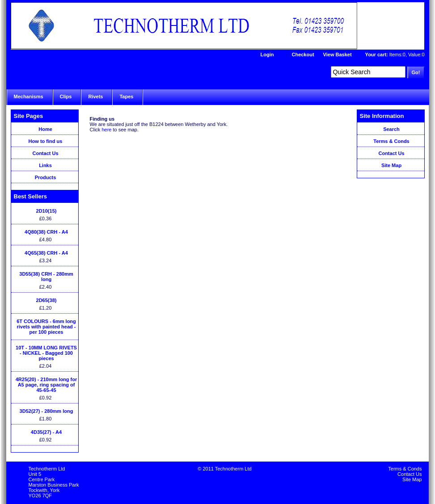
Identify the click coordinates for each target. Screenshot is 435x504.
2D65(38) (46, 300)
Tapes (126, 97)
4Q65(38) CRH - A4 (46, 253)
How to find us (46, 141)
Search (391, 129)
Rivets (95, 97)
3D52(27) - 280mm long (46, 411)
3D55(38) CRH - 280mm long (46, 277)
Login (267, 55)
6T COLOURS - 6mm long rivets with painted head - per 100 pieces (46, 327)
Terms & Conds (391, 141)
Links (45, 165)
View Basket (338, 55)
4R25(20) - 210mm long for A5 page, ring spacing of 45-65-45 (46, 385)
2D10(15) (46, 211)
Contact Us (45, 153)
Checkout (303, 55)
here (106, 130)
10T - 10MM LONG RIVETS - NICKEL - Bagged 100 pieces (46, 353)
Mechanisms (29, 97)
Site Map (391, 165)
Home (45, 129)
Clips (66, 97)
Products (46, 177)
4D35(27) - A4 (46, 432)
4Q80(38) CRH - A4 (46, 232)
